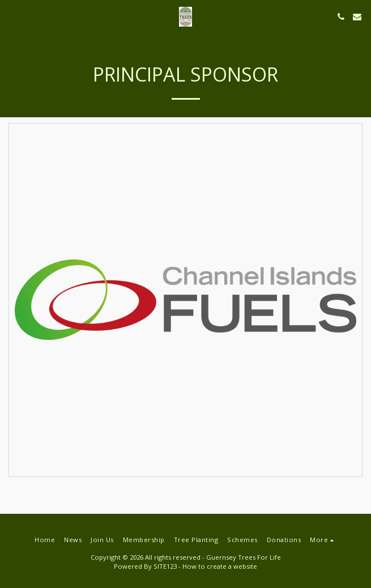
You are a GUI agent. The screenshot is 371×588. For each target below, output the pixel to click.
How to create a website (220, 566)
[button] (12, 16)
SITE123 (165, 566)
